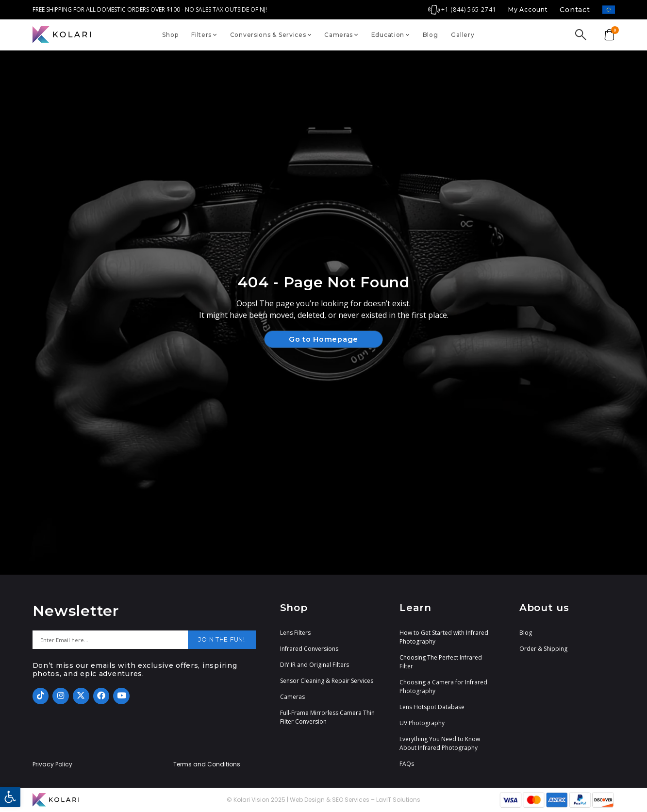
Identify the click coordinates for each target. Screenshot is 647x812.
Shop (170, 35)
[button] (10, 797)
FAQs (407, 764)
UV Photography (422, 723)
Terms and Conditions (207, 764)
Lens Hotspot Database (432, 707)
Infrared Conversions (309, 649)
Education (390, 35)
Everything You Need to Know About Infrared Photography (440, 743)
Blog (431, 35)
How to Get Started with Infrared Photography (444, 637)
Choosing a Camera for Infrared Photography (443, 687)
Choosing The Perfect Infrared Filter (441, 662)
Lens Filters (295, 633)
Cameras (341, 35)
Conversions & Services (271, 35)
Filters (204, 35)
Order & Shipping (543, 649)
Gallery (463, 35)
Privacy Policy (52, 764)
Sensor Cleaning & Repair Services (327, 681)
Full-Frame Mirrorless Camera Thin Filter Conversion (327, 717)
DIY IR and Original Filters (315, 665)
